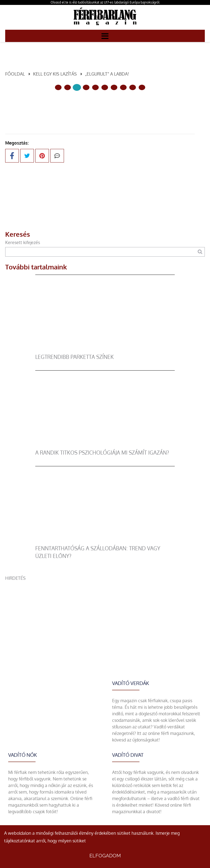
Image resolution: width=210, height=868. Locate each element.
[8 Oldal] (133, 88)
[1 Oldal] (68, 88)
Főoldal (15, 74)
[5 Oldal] (105, 88)
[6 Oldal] (114, 88)
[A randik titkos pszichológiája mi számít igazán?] (105, 446)
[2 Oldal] (77, 87)
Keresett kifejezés (23, 242)
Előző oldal (68, 106)
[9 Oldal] (142, 88)
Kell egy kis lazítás (55, 74)
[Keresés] (200, 252)
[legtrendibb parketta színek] (105, 350)
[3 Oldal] (86, 88)
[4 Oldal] (95, 88)
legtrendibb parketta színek (75, 357)
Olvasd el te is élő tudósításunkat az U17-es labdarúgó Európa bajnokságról (105, 2)
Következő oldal (127, 106)
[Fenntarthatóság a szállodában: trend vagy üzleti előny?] (105, 541)
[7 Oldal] (123, 88)
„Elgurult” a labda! (107, 74)
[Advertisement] (105, 620)
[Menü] (105, 36)
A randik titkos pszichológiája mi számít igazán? (102, 453)
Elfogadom (105, 856)
